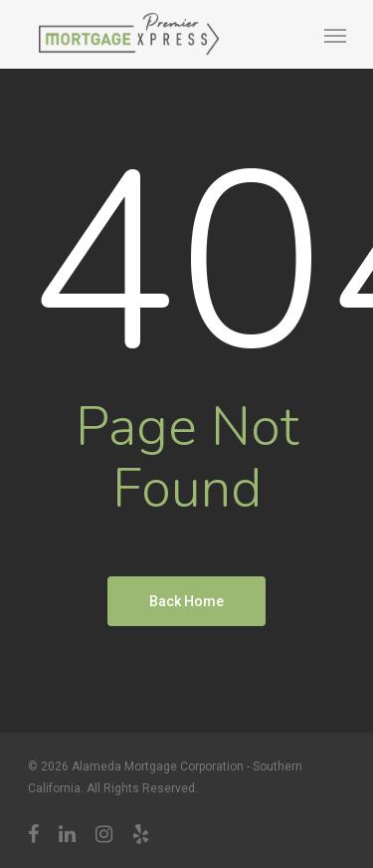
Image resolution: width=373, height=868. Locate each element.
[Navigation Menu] (335, 35)
